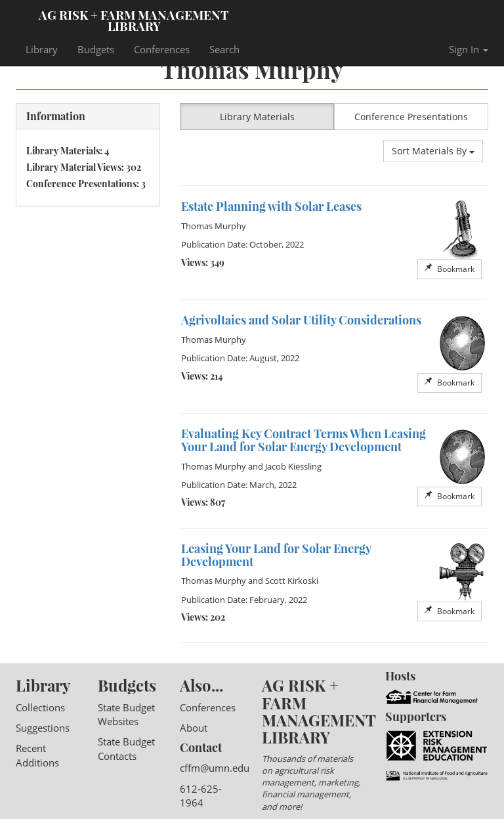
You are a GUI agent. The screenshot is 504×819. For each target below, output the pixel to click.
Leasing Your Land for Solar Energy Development (276, 555)
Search (224, 49)
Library (42, 49)
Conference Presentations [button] (411, 117)
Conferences (162, 49)
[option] (334, 243)
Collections (40, 707)
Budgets (96, 49)
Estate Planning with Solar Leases (271, 206)
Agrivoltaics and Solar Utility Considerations (301, 320)
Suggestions (43, 728)
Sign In (469, 49)
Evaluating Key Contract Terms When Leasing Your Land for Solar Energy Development (304, 440)
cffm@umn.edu (215, 768)
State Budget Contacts (126, 748)
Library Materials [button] (257, 117)
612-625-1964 (201, 796)
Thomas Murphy (214, 226)
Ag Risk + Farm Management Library (134, 20)
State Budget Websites (126, 714)
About (194, 728)
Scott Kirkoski (292, 581)
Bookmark (450, 269)
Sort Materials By (433, 151)
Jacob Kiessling (293, 466)
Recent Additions (37, 755)
